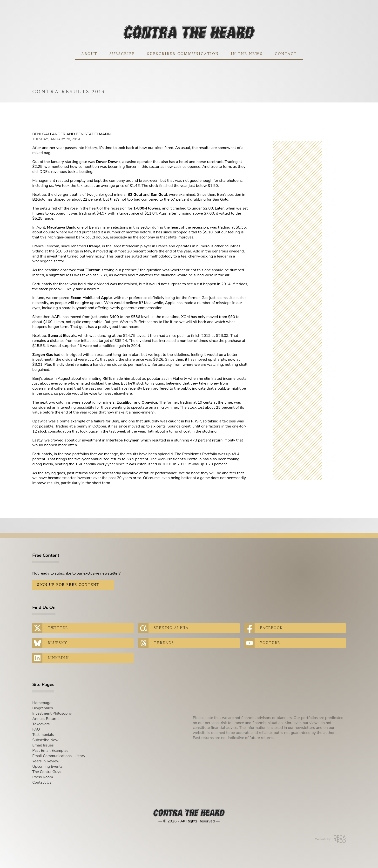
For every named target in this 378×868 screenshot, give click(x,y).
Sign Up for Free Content (68, 585)
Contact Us (42, 782)
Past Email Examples (50, 751)
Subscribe (122, 54)
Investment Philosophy (52, 713)
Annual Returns (46, 719)
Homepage (42, 703)
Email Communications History (59, 756)
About (89, 54)
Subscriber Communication (183, 54)
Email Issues (43, 745)
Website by (330, 839)
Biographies (43, 708)
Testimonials (43, 735)
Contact (286, 54)
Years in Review (46, 761)
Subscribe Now (45, 740)
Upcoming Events (47, 766)
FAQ (36, 729)
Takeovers (41, 724)
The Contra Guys (47, 772)
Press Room (43, 777)
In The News (247, 54)
